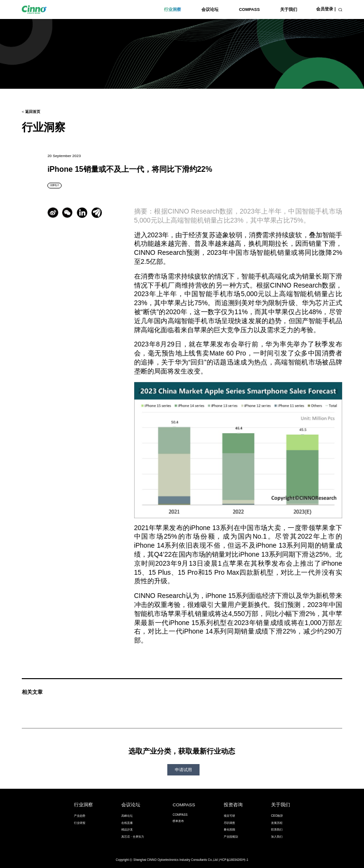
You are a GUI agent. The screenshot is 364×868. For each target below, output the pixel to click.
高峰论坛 (127, 816)
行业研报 (80, 823)
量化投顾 (229, 829)
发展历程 (277, 823)
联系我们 (277, 829)
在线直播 (127, 823)
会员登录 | (326, 9)
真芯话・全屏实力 (133, 836)
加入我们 (277, 836)
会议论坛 (210, 9)
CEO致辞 (277, 816)
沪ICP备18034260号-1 (233, 860)
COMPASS (249, 9)
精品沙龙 (127, 829)
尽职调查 (229, 823)
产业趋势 (80, 816)
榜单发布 (178, 821)
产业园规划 (231, 836)
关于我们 (289, 9)
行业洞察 (173, 9)
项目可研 (229, 816)
